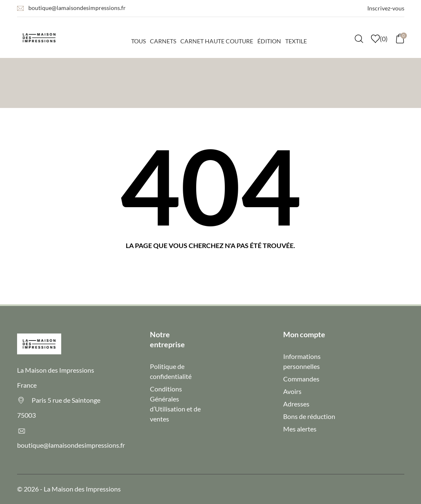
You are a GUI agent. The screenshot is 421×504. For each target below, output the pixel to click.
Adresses (296, 404)
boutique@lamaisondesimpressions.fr (77, 8)
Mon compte (304, 334)
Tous (138, 41)
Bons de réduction (309, 416)
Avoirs (292, 391)
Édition (269, 41)
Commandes (301, 379)
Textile (296, 41)
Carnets (163, 41)
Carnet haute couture (217, 41)
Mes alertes (300, 429)
